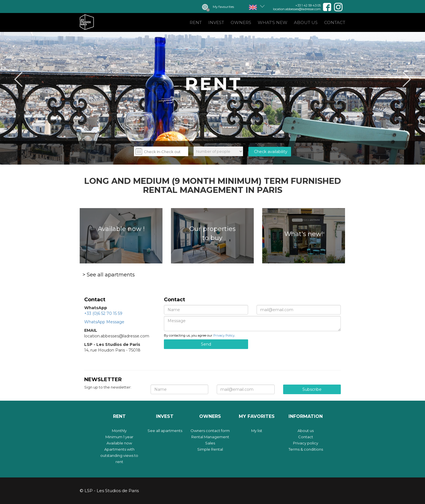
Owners (241, 22)
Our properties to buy (212, 233)
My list (257, 431)
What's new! (304, 234)
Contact (335, 22)
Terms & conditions (306, 449)
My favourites (223, 7)
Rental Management (210, 437)
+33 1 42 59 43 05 (308, 5)
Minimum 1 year (119, 437)
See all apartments (165, 431)
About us (306, 22)
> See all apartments (109, 275)
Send (206, 344)
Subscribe (312, 389)
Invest (216, 22)
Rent (196, 22)
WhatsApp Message (104, 322)
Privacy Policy (224, 335)
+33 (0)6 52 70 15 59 (103, 313)
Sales (210, 443)
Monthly (119, 431)
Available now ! (121, 229)
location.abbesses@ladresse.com (297, 9)
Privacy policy (306, 443)
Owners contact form (210, 431)
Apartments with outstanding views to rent (119, 455)
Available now (119, 443)
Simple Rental (210, 449)
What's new (273, 22)
